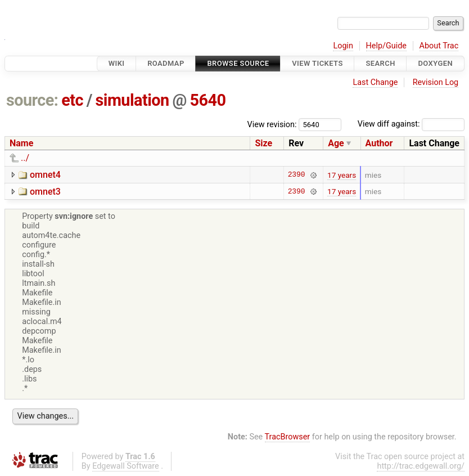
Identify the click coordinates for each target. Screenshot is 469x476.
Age (336, 143)
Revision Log (436, 82)
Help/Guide (386, 46)
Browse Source (238, 63)
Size (263, 143)
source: (32, 100)
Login (343, 46)
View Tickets (317, 63)
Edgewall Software (126, 466)
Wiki (117, 63)
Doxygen (435, 63)
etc (72, 100)
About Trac (439, 46)
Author (379, 143)
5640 (208, 100)
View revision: (272, 124)
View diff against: (411, 124)
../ (25, 158)
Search (380, 63)
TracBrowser (288, 437)
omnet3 (45, 192)
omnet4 (45, 175)
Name (21, 143)
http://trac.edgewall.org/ (421, 466)
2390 (297, 175)
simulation (132, 100)
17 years (342, 175)
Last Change (375, 82)
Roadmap (166, 63)
